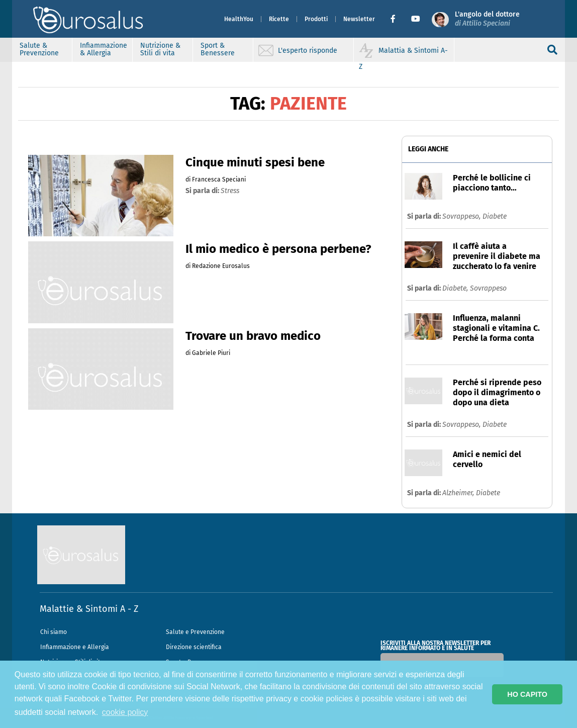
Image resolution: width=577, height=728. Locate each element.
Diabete (495, 216)
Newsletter (359, 19)
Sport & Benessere (218, 49)
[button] (397, 19)
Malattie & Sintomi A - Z (89, 609)
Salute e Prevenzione (195, 632)
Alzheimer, (459, 493)
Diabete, (456, 288)
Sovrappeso (488, 288)
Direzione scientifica (194, 647)
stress (230, 191)
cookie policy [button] (125, 712)
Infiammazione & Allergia (104, 49)
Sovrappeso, (462, 216)
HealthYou (239, 19)
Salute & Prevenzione (39, 49)
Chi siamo (54, 632)
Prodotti (316, 19)
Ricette (279, 19)
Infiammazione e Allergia (75, 647)
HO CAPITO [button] (527, 694)
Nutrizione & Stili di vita (160, 49)
